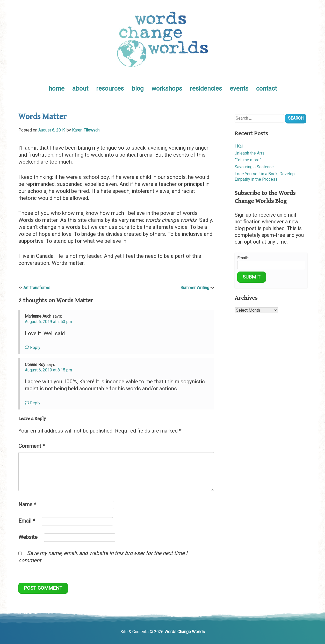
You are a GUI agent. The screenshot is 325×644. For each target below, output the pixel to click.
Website (28, 537)
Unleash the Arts (250, 153)
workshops (167, 89)
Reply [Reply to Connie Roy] (33, 403)
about (80, 89)
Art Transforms (37, 288)
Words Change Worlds (185, 632)
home (56, 89)
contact (266, 89)
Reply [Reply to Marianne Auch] (33, 347)
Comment (32, 446)
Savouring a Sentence (254, 167)
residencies (206, 89)
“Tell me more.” (248, 160)
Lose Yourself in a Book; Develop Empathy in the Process (265, 177)
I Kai (239, 146)
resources (110, 89)
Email (27, 521)
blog (138, 89)
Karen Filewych (86, 130)
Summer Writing (195, 288)
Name (27, 504)
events (239, 89)
